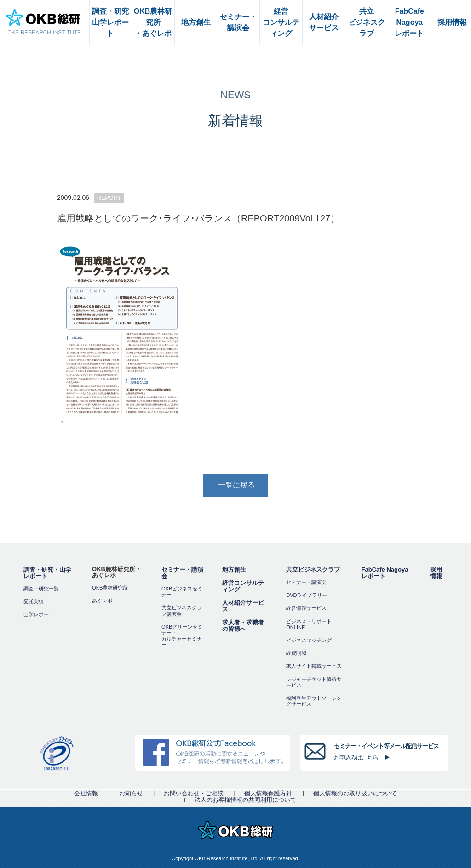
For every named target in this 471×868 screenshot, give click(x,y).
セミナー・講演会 (182, 573)
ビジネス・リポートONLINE (309, 624)
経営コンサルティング (243, 586)
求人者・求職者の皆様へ (243, 626)
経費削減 (296, 653)
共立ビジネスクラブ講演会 (182, 610)
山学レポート (39, 614)
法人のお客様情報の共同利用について (245, 800)
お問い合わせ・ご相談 (194, 793)
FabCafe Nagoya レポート (385, 573)
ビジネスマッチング (309, 640)
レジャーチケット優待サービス (314, 682)
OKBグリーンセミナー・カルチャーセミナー (182, 636)
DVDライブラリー (307, 595)
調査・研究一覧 (41, 589)
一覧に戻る (236, 485)
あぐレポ (102, 601)
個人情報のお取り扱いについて (355, 793)
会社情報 (86, 793)
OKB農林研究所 (110, 588)
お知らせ (131, 793)
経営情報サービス (306, 608)
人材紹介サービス (243, 606)
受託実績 (34, 601)
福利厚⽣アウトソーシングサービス (314, 701)
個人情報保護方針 (268, 793)
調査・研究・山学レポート (47, 573)
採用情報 (436, 573)
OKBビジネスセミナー (182, 592)
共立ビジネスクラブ (313, 570)
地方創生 (234, 570)
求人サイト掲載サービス (314, 666)
